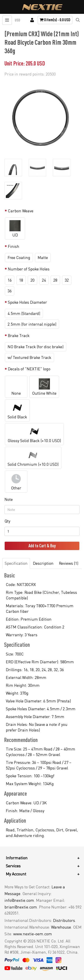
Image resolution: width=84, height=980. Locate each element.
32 (67, 280)
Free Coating (19, 257)
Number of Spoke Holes (29, 269)
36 (10, 291)
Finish (14, 246)
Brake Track (19, 335)
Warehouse (61, 927)
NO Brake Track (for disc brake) (36, 347)
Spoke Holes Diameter (27, 302)
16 (10, 280)
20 (32, 280)
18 (21, 280)
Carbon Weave (21, 211)
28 (55, 280)
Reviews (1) (69, 563)
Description (43, 563)
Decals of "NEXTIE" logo (29, 369)
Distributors (64, 920)
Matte (43, 257)
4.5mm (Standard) (24, 313)
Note (9, 499)
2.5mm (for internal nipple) (32, 324)
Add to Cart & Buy (42, 546)
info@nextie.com (19, 900)
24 (44, 280)
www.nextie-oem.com (33, 934)
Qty (7, 521)
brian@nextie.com (21, 907)
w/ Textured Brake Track (29, 357)
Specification (16, 563)
